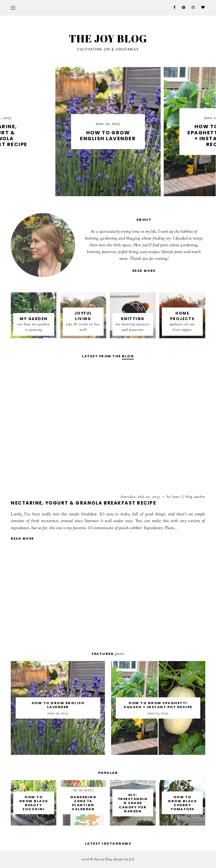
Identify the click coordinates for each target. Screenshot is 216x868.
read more (144, 271)
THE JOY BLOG (103, 859)
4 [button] (114, 192)
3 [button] (108, 192)
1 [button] (96, 192)
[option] (138, 132)
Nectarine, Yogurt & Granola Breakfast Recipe (83, 503)
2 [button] (102, 192)
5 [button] (120, 192)
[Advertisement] (108, 599)
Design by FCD (124, 859)
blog (128, 356)
